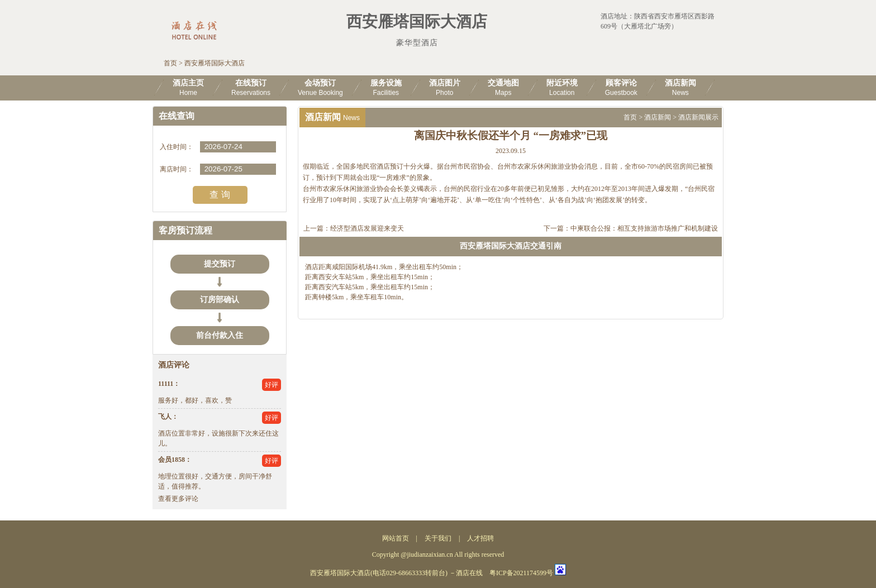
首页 (170, 63)
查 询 (220, 195)
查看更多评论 (178, 499)
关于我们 (438, 538)
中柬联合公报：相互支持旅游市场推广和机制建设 (644, 228)
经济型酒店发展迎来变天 (367, 228)
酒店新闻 (658, 117)
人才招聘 (480, 538)
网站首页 (396, 538)
